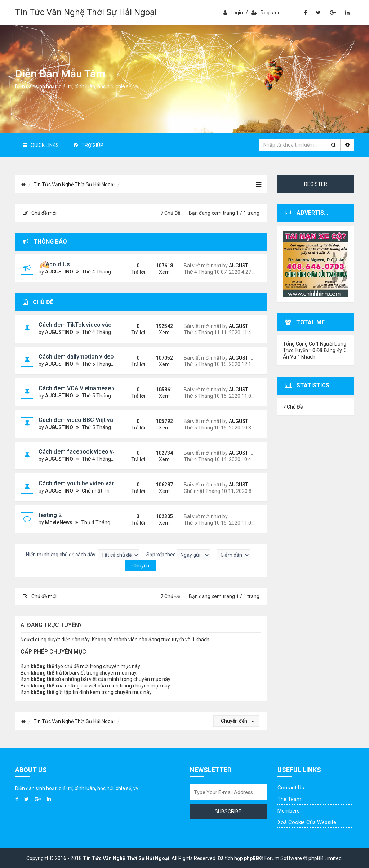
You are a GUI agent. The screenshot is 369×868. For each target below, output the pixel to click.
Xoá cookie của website (307, 822)
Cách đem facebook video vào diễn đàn (91, 452)
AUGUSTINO (59, 272)
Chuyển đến (237, 721)
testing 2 (50, 515)
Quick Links (41, 145)
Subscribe (228, 811)
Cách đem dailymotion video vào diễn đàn (94, 357)
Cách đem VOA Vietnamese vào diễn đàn (92, 388)
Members (289, 811)
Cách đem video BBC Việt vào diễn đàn (90, 420)
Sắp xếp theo (178, 555)
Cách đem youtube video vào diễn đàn (89, 483)
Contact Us (291, 788)
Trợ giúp (88, 145)
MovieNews (59, 522)
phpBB (252, 858)
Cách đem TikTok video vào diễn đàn (87, 325)
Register (265, 13)
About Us (58, 264)
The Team (289, 799)
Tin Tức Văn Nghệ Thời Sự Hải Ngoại (86, 12)
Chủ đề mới (40, 213)
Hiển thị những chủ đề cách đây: (83, 555)
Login (233, 13)
